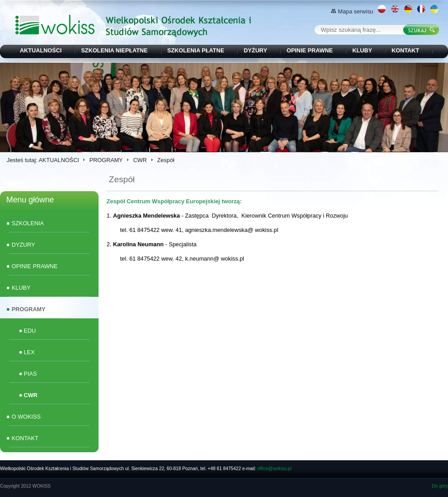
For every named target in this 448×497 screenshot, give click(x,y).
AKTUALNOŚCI (41, 50)
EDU (30, 331)
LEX (29, 352)
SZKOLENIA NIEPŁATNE (114, 50)
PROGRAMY (106, 160)
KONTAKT (405, 50)
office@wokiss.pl (274, 469)
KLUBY (362, 50)
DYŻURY (255, 50)
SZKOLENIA (28, 223)
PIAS (30, 374)
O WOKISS (26, 417)
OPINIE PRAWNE (310, 50)
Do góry (440, 486)
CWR (140, 160)
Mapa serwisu (352, 11)
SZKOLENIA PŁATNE (196, 50)
